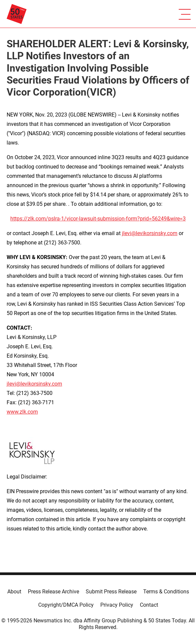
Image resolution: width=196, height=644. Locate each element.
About (14, 592)
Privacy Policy (117, 605)
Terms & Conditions (166, 592)
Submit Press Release (111, 592)
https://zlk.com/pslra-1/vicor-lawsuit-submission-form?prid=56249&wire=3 (98, 219)
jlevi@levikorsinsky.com (150, 233)
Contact (149, 605)
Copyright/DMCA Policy (66, 605)
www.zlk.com (22, 412)
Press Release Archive (53, 592)
